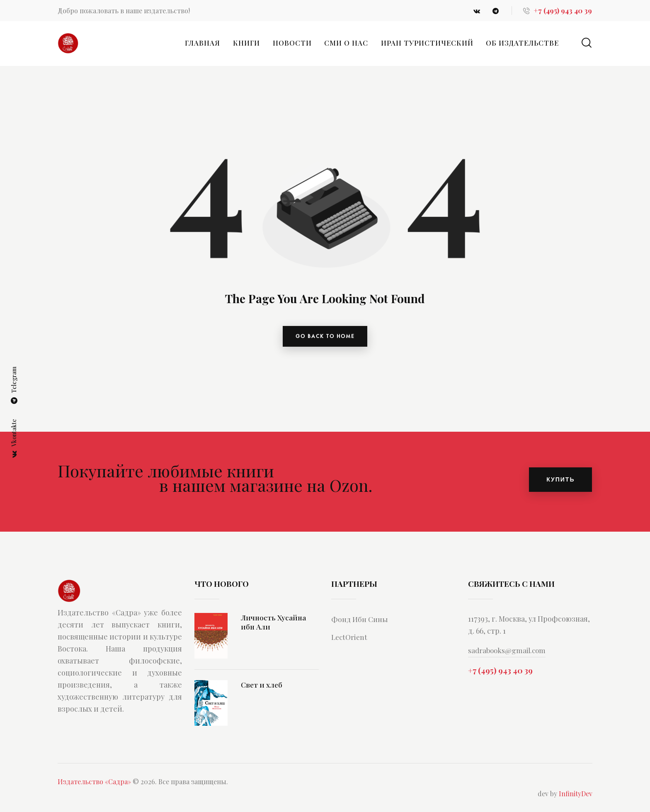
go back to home (325, 338)
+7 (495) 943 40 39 (500, 675)
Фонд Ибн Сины (362, 622)
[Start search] (587, 43)
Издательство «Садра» (94, 785)
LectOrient (351, 640)
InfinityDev (576, 797)
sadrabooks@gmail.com (509, 654)
